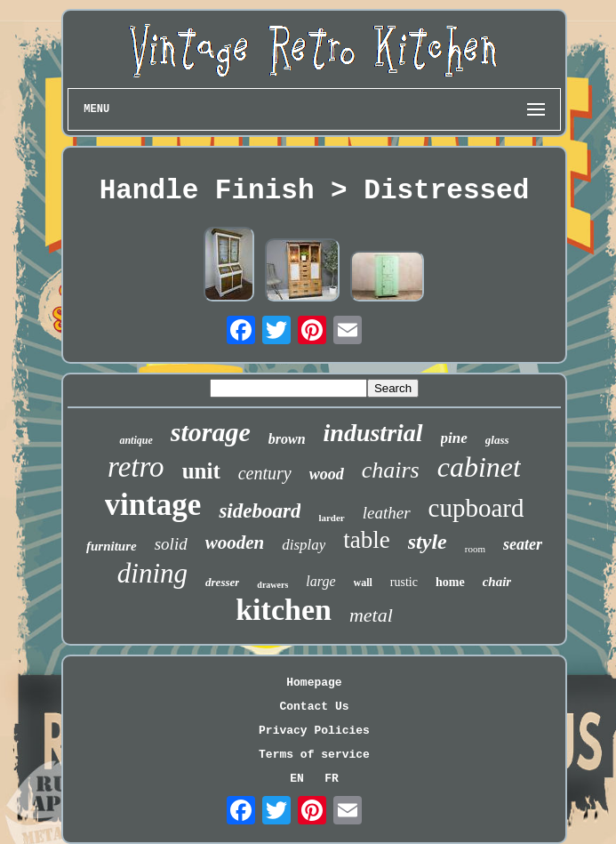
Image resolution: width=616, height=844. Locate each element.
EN (297, 779)
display (304, 545)
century (265, 473)
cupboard (476, 508)
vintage (153, 505)
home (450, 582)
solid (171, 544)
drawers (272, 585)
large (320, 581)
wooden (235, 543)
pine (454, 438)
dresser (222, 582)
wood (327, 474)
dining (152, 573)
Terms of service (314, 755)
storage (211, 432)
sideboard (260, 511)
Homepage (314, 683)
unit (201, 471)
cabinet (479, 467)
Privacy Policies (314, 731)
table (366, 540)
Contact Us (314, 707)
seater (523, 544)
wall (363, 583)
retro (136, 467)
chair (497, 582)
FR (332, 779)
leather (387, 513)
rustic (404, 582)
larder (331, 518)
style (428, 542)
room (475, 549)
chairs (391, 470)
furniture (112, 546)
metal (371, 615)
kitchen (284, 610)
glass (497, 440)
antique (136, 440)
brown (287, 439)
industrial (373, 433)
